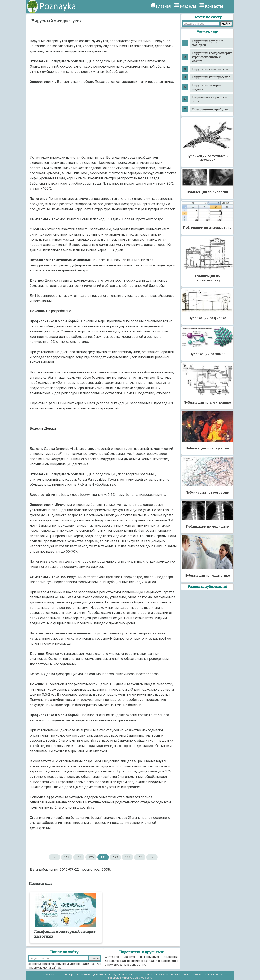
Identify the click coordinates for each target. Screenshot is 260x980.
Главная (163, 6)
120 (91, 857)
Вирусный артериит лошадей (208, 43)
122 (115, 857)
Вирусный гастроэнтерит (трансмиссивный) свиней (212, 57)
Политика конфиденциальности (202, 974)
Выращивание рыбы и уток (210, 99)
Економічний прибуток (210, 109)
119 (79, 857)
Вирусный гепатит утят (211, 69)
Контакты (214, 6)
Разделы (188, 6)
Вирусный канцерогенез (211, 77)
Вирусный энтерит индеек (207, 87)
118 (67, 857)
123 (128, 857)
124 (140, 857)
